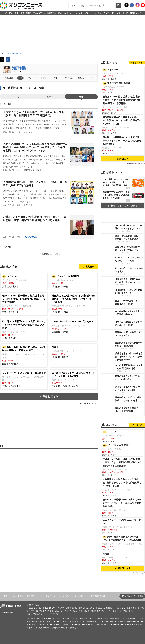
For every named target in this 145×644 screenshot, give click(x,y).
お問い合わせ (50, 596)
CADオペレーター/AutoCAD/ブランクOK (122, 522)
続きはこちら (51, 396)
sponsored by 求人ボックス (89, 403)
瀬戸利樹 (19, 68)
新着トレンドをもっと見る (123, 206)
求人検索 (90, 267)
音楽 (17, 13)
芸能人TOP (9, 78)
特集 (81, 97)
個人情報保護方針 (98, 596)
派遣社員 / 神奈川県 (24, 379)
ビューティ (97, 13)
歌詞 (91, 78)
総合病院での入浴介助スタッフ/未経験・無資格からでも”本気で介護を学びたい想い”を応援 (122, 120)
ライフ (106, 13)
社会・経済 (78, 13)
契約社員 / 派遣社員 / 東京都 (74, 379)
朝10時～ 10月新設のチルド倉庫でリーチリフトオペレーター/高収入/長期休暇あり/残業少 (122, 141)
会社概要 (4, 596)
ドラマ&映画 (26, 13)
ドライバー (110, 70)
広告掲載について (34, 596)
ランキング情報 (42, 78)
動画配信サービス (55, 13)
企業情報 (139, 596)
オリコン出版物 (17, 596)
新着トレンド (136, 13)
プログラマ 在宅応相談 (116, 83)
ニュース (49, 97)
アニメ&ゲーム (39, 13)
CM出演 (81, 78)
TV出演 (56, 78)
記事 (20, 78)
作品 (29, 78)
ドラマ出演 (69, 78)
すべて (16, 97)
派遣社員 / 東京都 (74, 281)
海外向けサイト (81, 596)
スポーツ (68, 13)
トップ (4, 13)
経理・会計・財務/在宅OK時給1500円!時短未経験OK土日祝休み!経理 (122, 538)
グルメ (87, 13)
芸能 (11, 13)
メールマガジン (65, 596)
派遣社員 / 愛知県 (24, 304)
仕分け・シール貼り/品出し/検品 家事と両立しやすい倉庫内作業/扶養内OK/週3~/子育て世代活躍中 (121, 100)
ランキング (116, 13)
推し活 (125, 13)
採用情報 (128, 596)
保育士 (106, 554)
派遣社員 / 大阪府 (74, 304)
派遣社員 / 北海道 (24, 281)
